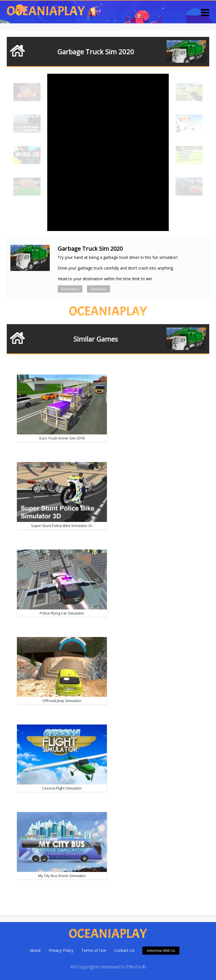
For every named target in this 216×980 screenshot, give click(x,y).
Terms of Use (94, 950)
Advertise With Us (161, 951)
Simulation (70, 289)
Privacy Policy (61, 950)
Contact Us (124, 950)
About (35, 950)
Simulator (98, 289)
